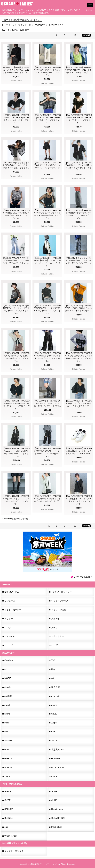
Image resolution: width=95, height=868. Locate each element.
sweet (7, 705)
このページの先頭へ (83, 577)
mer (53, 732)
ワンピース (10, 601)
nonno (54, 705)
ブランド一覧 (24, 25)
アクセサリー (58, 636)
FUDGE (8, 767)
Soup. (54, 714)
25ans (7, 776)
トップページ (8, 25)
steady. (8, 687)
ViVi (53, 660)
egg (6, 827)
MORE (8, 678)
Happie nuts (57, 809)
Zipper (54, 723)
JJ (5, 669)
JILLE (54, 800)
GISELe (8, 758)
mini (6, 732)
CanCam (9, 660)
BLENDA (9, 818)
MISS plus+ (57, 827)
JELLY (54, 741)
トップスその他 (59, 610)
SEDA (54, 791)
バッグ (54, 645)
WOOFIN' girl (11, 836)
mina (7, 723)
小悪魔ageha (57, 750)
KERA (54, 776)
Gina (7, 750)
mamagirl (56, 696)
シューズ (9, 645)
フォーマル (10, 636)
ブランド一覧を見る (14, 851)
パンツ (8, 628)
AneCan (8, 791)
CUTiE (8, 800)
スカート (55, 619)
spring (7, 714)
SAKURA (9, 809)
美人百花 (55, 687)
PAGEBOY (40, 25)
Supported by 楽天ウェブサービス (16, 519)
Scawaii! (8, 741)
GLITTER (56, 758)
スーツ (54, 628)
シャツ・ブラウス (60, 601)
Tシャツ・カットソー (61, 592)
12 (75, 35)
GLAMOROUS (58, 818)
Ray (53, 669)
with (53, 678)
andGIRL (9, 696)
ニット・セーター (13, 610)
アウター (9, 619)
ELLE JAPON (58, 767)
